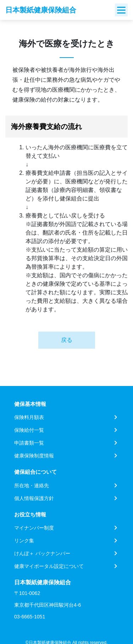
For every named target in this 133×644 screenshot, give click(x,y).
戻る (67, 340)
